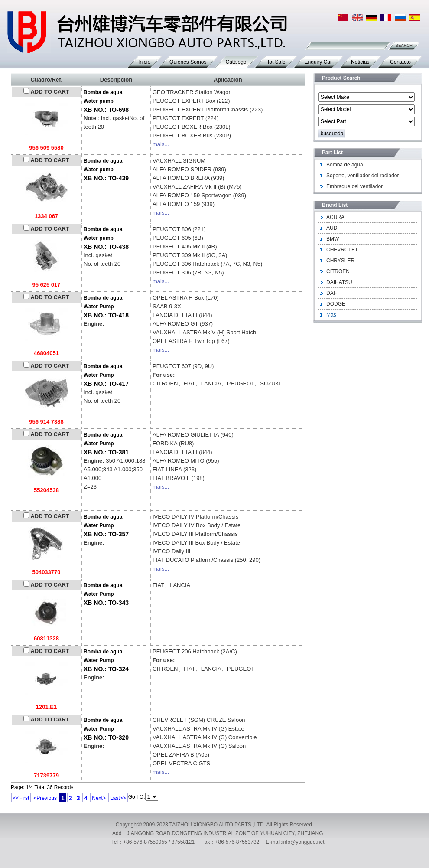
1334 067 (46, 216)
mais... (161, 144)
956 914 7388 (46, 422)
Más (331, 315)
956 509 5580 (46, 148)
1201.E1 (46, 707)
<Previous (45, 798)
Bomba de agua (345, 165)
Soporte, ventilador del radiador (362, 176)
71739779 (46, 775)
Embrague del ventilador (354, 186)
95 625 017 (46, 285)
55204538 (46, 490)
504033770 (46, 572)
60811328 (46, 638)
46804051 (46, 353)
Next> (99, 798)
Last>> (118, 798)
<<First (21, 798)
